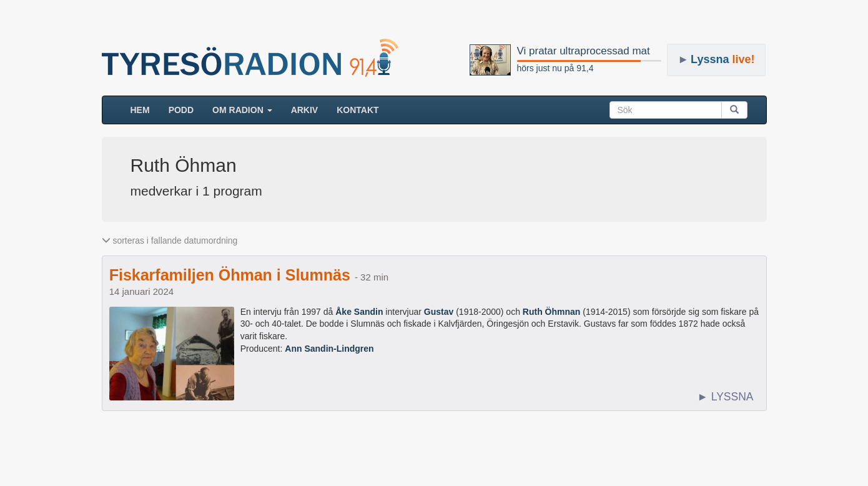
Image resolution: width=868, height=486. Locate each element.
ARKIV (305, 110)
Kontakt (358, 110)
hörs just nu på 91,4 (555, 68)
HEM (145, 109)
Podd (181, 110)
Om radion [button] (242, 110)
